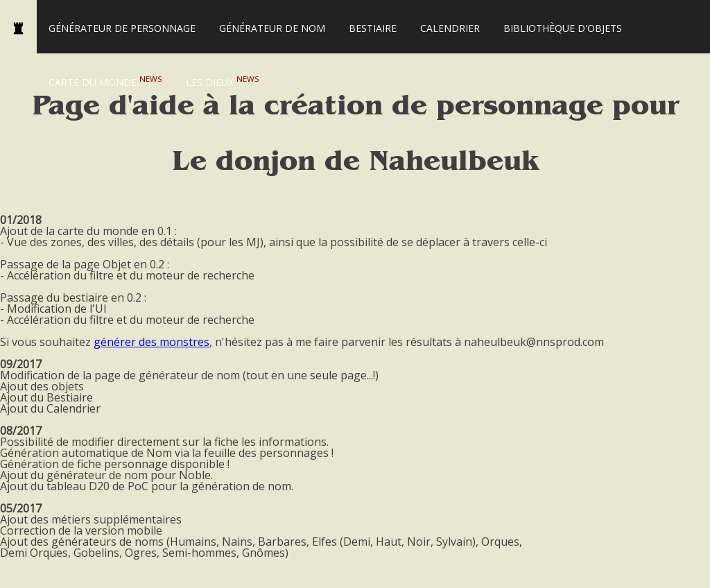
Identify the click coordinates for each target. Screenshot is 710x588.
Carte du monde (105, 81)
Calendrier (450, 28)
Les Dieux (223, 81)
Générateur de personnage (122, 28)
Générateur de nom (272, 28)
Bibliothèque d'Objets (563, 28)
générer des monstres (151, 342)
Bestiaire (373, 28)
